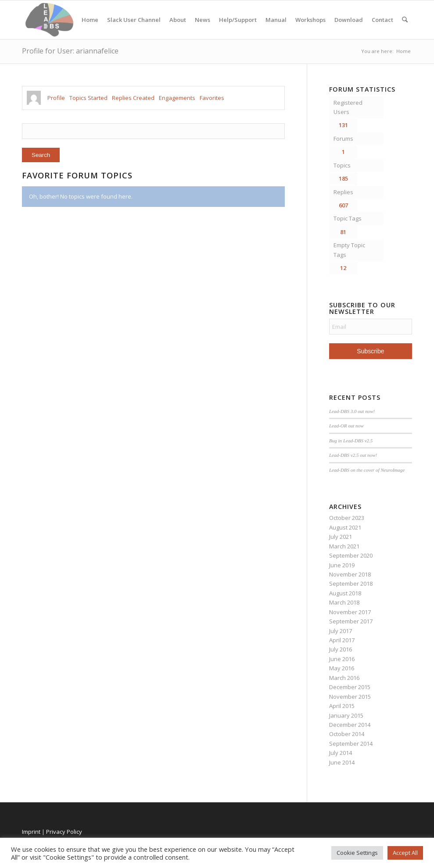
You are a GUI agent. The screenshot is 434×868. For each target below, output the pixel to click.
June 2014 (342, 762)
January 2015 (346, 715)
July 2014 (341, 753)
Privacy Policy (64, 832)
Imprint (31, 832)
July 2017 (341, 631)
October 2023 (347, 518)
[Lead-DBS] (49, 20)
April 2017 (342, 640)
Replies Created (133, 98)
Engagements (177, 98)
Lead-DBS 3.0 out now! (352, 411)
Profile (56, 98)
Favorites (212, 98)
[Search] (405, 20)
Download (349, 20)
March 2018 (344, 602)
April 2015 (342, 706)
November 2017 (350, 612)
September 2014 (351, 743)
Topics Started (88, 98)
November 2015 (350, 697)
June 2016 (342, 659)
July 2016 (341, 649)
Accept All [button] (405, 853)
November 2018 (350, 574)
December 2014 (350, 725)
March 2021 (344, 546)
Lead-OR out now (346, 426)
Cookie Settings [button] (357, 853)
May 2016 (342, 668)
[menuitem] (405, 20)
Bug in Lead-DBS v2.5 (351, 441)
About (178, 20)
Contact (382, 20)
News (203, 20)
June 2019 (342, 565)
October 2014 (347, 734)
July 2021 (341, 537)
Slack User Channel (134, 20)
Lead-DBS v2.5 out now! (353, 455)
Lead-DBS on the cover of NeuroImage (367, 470)
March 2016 (344, 678)
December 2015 (350, 687)
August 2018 (345, 593)
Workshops (310, 20)
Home (90, 20)
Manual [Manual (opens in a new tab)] (276, 20)
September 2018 (351, 583)
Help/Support (238, 20)
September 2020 (351, 555)
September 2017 (351, 621)
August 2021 (345, 527)
